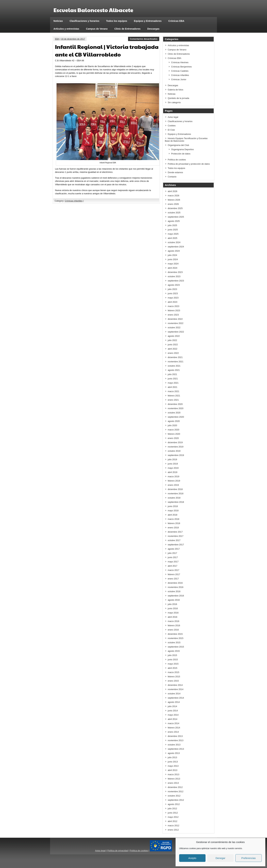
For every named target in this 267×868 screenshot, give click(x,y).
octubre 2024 (174, 242)
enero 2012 (173, 830)
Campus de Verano (97, 29)
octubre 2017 (174, 540)
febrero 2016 (174, 625)
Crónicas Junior (179, 79)
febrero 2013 (174, 779)
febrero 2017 (174, 574)
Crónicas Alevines (180, 62)
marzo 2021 (174, 391)
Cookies (172, 126)
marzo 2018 (174, 519)
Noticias (58, 21)
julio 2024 (172, 255)
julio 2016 (172, 604)
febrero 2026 (174, 200)
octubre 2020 (174, 413)
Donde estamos (175, 172)
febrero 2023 (174, 310)
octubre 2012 (174, 796)
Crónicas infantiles (74, 201)
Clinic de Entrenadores (127, 29)
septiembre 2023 (176, 281)
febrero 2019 (174, 481)
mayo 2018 (173, 511)
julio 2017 (172, 553)
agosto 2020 (174, 421)
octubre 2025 (174, 213)
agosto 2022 (174, 336)
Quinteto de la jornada (178, 98)
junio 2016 (173, 608)
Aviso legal (173, 117)
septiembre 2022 (176, 332)
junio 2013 (173, 762)
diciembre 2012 (175, 787)
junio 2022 (173, 345)
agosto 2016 (174, 600)
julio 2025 (172, 225)
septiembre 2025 (176, 217)
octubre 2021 (174, 366)
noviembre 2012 (176, 791)
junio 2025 (173, 230)
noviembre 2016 (176, 587)
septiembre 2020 (176, 417)
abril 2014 (172, 719)
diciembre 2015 (175, 634)
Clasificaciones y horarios (85, 21)
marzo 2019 (174, 476)
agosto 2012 (174, 804)
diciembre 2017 (175, 532)
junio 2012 (173, 813)
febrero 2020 (174, 434)
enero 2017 (173, 579)
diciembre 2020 (175, 404)
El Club (171, 130)
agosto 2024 (174, 251)
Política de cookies (177, 160)
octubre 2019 (174, 451)
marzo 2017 (174, 570)
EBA (57, 39)
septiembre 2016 (176, 596)
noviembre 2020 (176, 408)
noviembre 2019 (176, 447)
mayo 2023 (173, 298)
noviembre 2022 (176, 323)
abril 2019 (172, 472)
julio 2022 (172, 340)
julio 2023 (172, 289)
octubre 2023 (174, 276)
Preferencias (248, 858)
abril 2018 (172, 515)
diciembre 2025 (175, 208)
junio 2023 (173, 293)
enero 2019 (173, 485)
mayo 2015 (173, 664)
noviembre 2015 (176, 638)
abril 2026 (172, 191)
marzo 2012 (174, 826)
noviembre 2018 (176, 494)
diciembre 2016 (175, 583)
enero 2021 (173, 400)
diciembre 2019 (175, 442)
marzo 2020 (174, 430)
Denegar (221, 858)
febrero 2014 (174, 728)
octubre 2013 (174, 745)
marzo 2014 (174, 723)
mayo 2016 (173, 613)
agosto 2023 (174, 285)
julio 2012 (172, 808)
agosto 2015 (174, 651)
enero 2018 (173, 528)
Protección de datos (181, 154)
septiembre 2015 (176, 647)
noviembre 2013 (176, 740)
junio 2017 (173, 557)
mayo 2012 (173, 817)
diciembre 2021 (175, 357)
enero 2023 (173, 315)
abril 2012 (172, 821)
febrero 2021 (174, 396)
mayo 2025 (173, 234)
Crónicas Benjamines (181, 67)
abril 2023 (172, 302)
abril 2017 (172, 566)
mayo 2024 (173, 264)
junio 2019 (173, 464)
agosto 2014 (174, 702)
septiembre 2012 (176, 800)
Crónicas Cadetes (180, 71)
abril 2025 (172, 238)
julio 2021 (172, 374)
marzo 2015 (174, 672)
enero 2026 (173, 204)
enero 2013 (173, 783)
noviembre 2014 (176, 689)
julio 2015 (172, 655)
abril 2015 (172, 668)
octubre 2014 (174, 694)
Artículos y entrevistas (66, 29)
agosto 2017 (174, 549)
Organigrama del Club (178, 145)
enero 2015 (173, 681)
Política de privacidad (118, 851)
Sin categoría (174, 102)
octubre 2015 (174, 642)
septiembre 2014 (176, 698)
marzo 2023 (174, 306)
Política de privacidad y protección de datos (189, 164)
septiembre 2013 (176, 749)
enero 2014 (173, 732)
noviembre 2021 (176, 362)
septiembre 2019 (176, 455)
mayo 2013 (173, 766)
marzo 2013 (174, 774)
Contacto (172, 177)
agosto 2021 (174, 370)
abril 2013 (172, 770)
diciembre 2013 (175, 736)
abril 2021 (172, 387)
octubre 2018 (174, 498)
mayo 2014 (173, 715)
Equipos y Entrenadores (148, 21)
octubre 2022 (174, 328)
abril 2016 (172, 617)
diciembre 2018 (175, 489)
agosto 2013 (174, 753)
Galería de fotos (175, 90)
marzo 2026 (174, 196)
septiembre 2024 (176, 247)
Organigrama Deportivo (182, 149)
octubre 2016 (174, 591)
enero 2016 (173, 630)
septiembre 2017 (176, 545)
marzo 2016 (174, 621)
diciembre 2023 (175, 272)
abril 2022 (172, 349)
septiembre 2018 (176, 502)
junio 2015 (173, 660)
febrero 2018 (174, 523)
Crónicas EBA (176, 21)
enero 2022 (173, 353)
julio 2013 (172, 757)
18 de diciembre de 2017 (73, 39)
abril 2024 (172, 268)
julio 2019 (172, 459)
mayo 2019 (173, 468)
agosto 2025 (174, 221)
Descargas (153, 29)
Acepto (192, 858)
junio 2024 (173, 259)
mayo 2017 (173, 562)
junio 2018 (173, 506)
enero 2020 (173, 438)
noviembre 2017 (176, 536)
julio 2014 (172, 706)
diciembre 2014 (175, 685)
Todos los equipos (117, 21)
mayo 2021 (173, 383)
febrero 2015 (174, 677)
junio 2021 (173, 379)
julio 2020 (172, 425)
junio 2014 (173, 711)
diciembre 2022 (175, 319)
